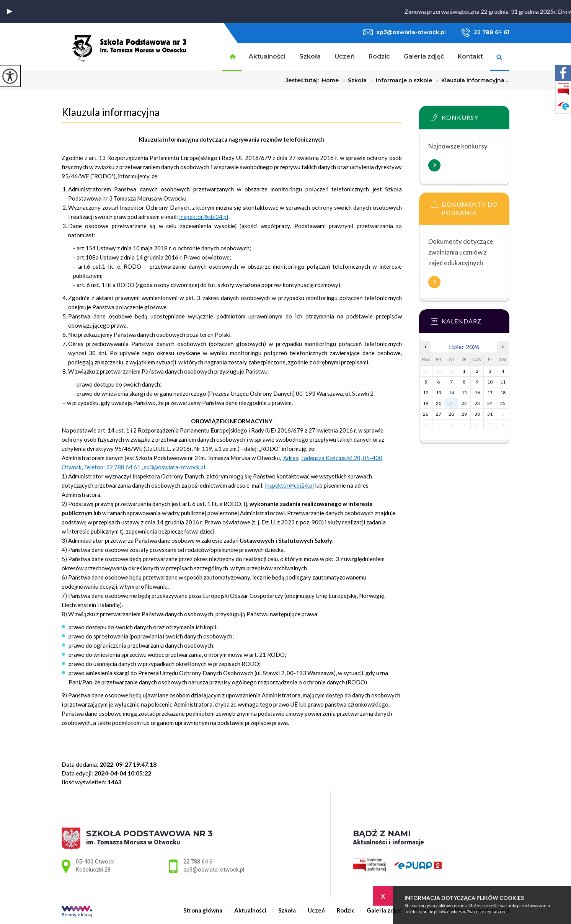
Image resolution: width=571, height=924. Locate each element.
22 (464, 403)
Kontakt (470, 56)
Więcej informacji (434, 165)
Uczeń (345, 56)
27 (439, 414)
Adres (291, 458)
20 (439, 403)
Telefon (94, 467)
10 (490, 382)
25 (503, 403)
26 (426, 414)
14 (451, 393)
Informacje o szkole (399, 80)
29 (464, 414)
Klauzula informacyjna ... (471, 80)
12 (426, 393)
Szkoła (310, 56)
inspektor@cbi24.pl (204, 217)
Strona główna (232, 57)
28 (451, 414)
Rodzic (379, 56)
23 (477, 403)
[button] (10, 11)
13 (439, 393)
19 (426, 403)
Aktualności (267, 56)
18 (503, 393)
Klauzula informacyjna (111, 112)
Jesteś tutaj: (304, 80)
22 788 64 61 (485, 33)
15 (464, 393)
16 (477, 393)
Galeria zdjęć (424, 56)
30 (477, 414)
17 (490, 393)
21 (451, 403)
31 (490, 414)
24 (490, 403)
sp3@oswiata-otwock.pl (405, 32)
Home (330, 80)
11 (503, 382)
